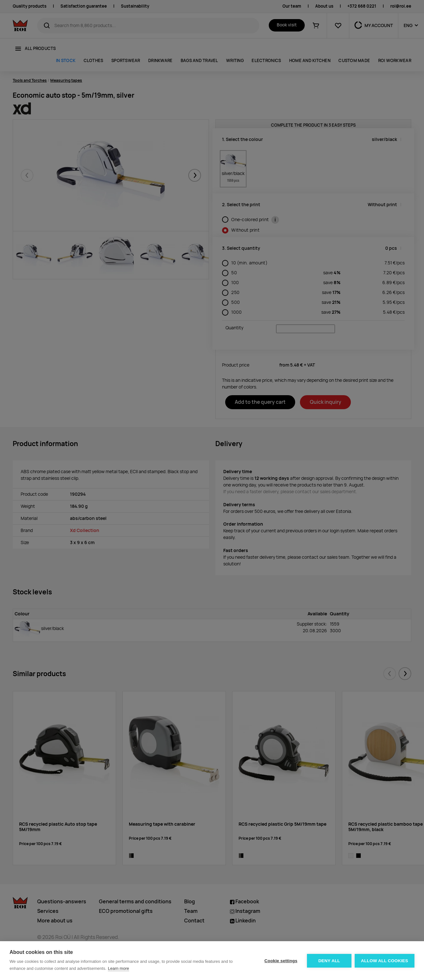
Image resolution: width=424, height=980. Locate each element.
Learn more (118, 968)
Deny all (329, 961)
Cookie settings (281, 961)
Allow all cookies (385, 961)
